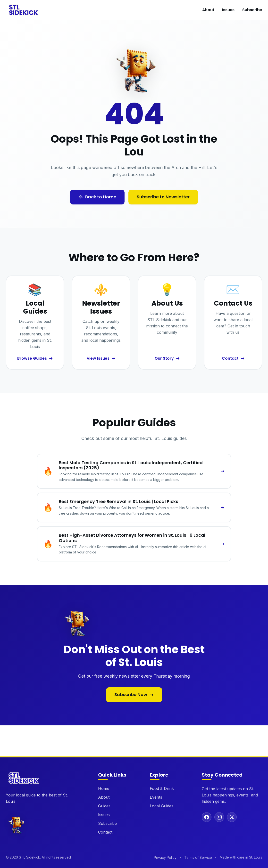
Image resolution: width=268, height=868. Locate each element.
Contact (105, 832)
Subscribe (252, 10)
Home (104, 788)
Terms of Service (198, 857)
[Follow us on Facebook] (207, 817)
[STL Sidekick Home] (24, 10)
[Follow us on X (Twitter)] (232, 817)
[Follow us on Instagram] (219, 817)
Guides (104, 806)
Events (156, 797)
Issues (228, 10)
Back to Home (97, 197)
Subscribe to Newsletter (163, 197)
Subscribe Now (134, 694)
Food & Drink (162, 788)
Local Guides (162, 806)
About (208, 10)
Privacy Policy (165, 857)
